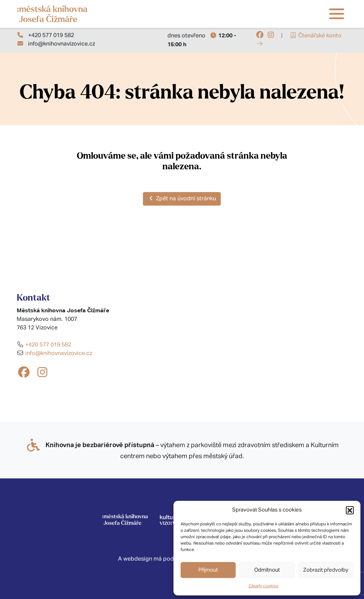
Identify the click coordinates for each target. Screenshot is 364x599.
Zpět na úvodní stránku (182, 198)
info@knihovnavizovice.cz (61, 44)
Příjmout (208, 570)
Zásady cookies (263, 586)
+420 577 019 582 (51, 36)
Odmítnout (267, 570)
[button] (350, 510)
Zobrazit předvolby (326, 570)
